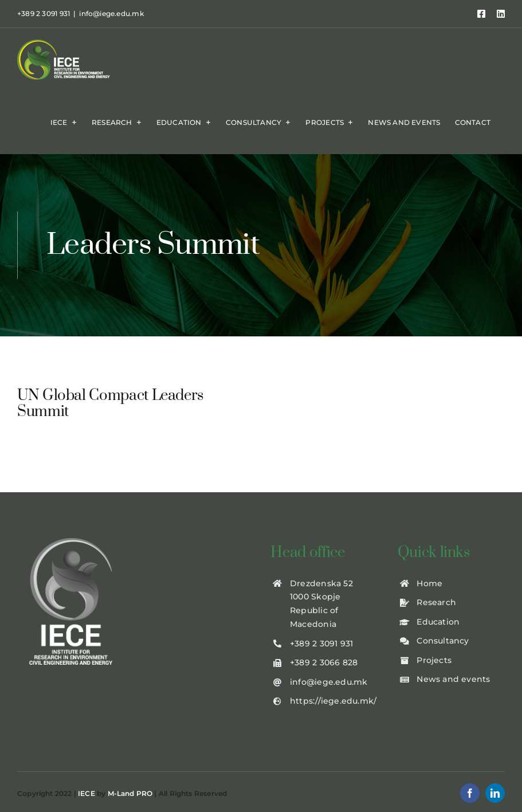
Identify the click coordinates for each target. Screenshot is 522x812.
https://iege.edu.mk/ (333, 701)
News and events (453, 679)
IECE (87, 793)
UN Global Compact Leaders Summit (110, 404)
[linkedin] (495, 793)
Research (436, 602)
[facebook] (470, 793)
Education (438, 622)
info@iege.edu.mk (111, 13)
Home (429, 583)
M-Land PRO (130, 793)
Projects (434, 660)
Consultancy (443, 641)
